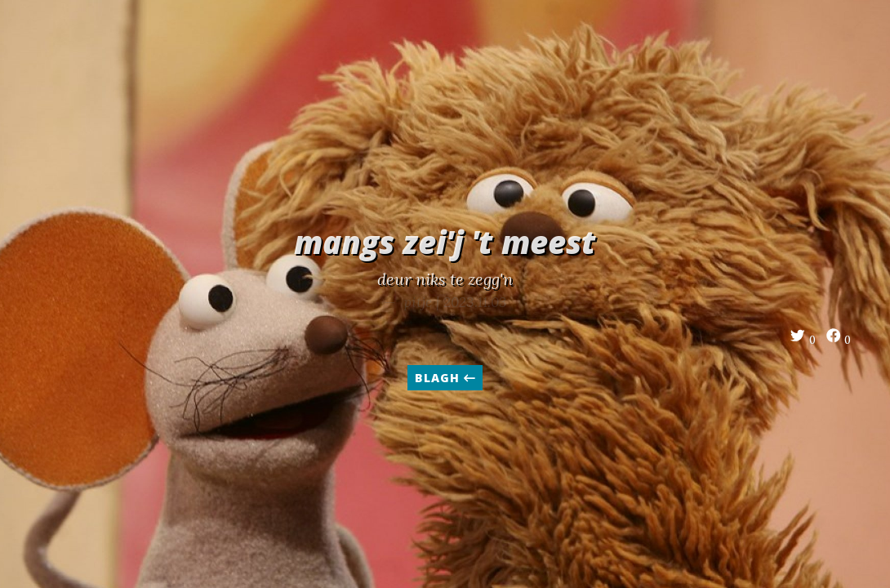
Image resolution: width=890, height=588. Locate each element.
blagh (445, 378)
